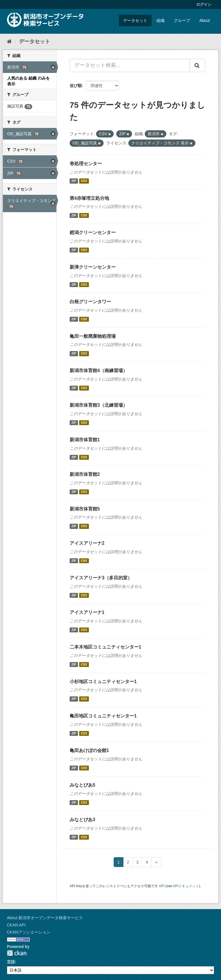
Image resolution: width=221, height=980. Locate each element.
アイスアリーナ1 (87, 612)
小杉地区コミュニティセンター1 (103, 682)
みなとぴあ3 (82, 820)
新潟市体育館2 (85, 474)
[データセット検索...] (130, 65)
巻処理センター (86, 164)
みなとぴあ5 (82, 785)
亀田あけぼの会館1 (89, 750)
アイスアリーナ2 (87, 543)
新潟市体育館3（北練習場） (99, 405)
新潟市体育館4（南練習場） (99, 371)
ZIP (74, 181)
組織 (161, 20)
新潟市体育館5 (85, 509)
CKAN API (16, 925)
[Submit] (197, 65)
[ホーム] (9, 42)
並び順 (76, 86)
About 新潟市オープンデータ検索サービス (45, 918)
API (162, 886)
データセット (135, 20)
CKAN (17, 953)
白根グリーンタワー (90, 302)
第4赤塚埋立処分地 (89, 198)
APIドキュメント (186, 886)
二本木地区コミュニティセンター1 (105, 647)
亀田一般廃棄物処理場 (93, 336)
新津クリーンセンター (93, 267)
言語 (11, 962)
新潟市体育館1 (85, 440)
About (204, 20)
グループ (182, 20)
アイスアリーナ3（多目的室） (101, 578)
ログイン (204, 4)
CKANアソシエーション (29, 932)
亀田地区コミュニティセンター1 (103, 716)
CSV (84, 181)
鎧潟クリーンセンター (93, 232)
